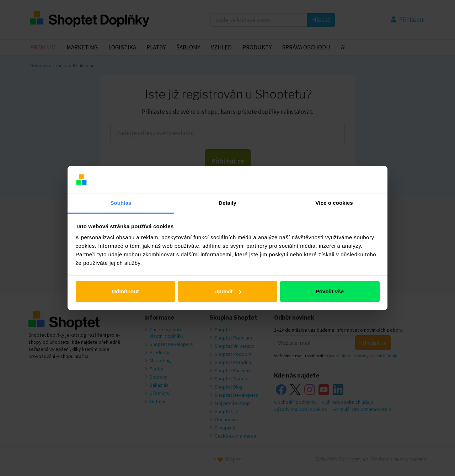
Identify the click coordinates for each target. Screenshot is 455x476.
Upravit (228, 291)
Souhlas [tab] (121, 203)
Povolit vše (330, 291)
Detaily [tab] (227, 203)
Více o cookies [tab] (334, 203)
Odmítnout (125, 291)
